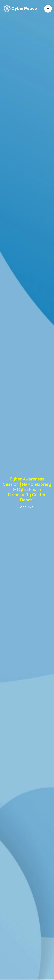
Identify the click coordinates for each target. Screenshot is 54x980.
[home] (20, 9)
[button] (48, 9)
